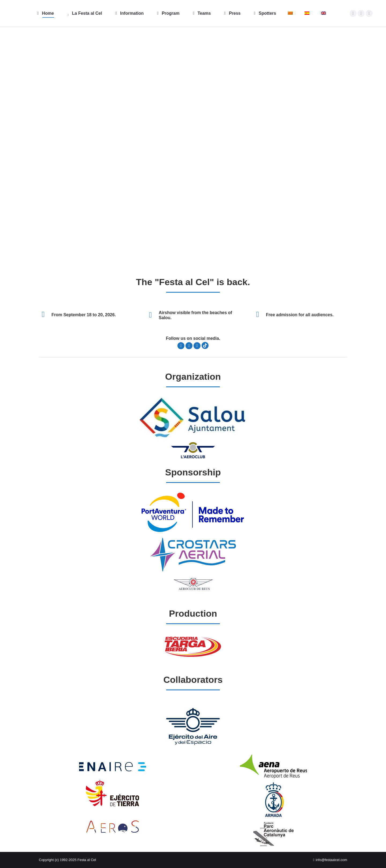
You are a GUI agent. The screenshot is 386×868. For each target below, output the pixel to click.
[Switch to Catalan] (290, 13)
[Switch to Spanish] (307, 13)
